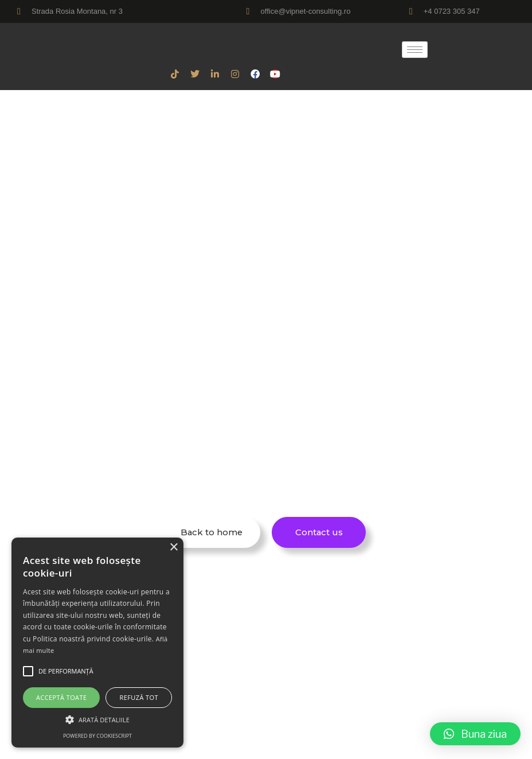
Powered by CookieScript (97, 736)
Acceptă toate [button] (61, 697)
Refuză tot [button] (139, 697)
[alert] (97, 643)
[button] (475, 734)
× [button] (173, 548)
